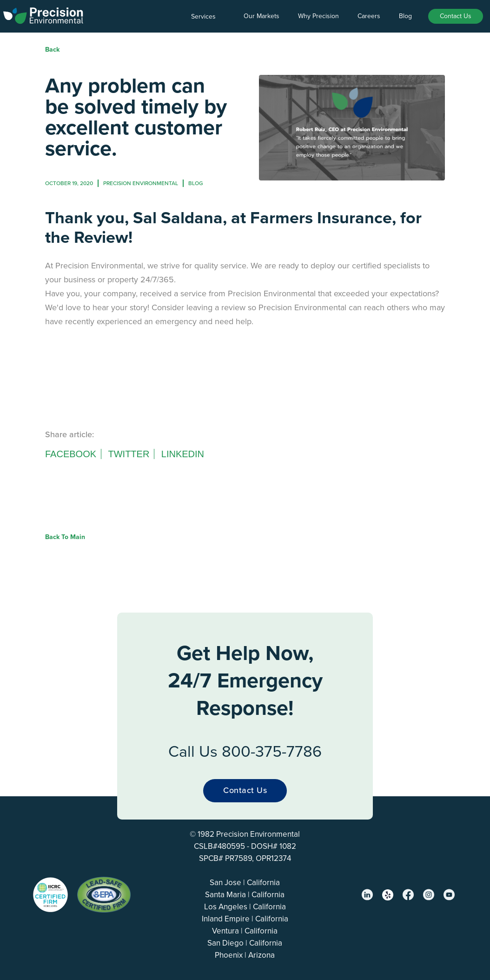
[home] (43, 14)
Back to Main (65, 537)
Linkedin (183, 454)
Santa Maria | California (245, 895)
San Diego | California (245, 943)
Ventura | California (245, 931)
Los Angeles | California (245, 907)
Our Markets (262, 16)
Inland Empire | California (245, 919)
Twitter (129, 454)
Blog (405, 16)
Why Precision (318, 16)
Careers (369, 16)
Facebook (71, 454)
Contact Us (456, 16)
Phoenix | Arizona (245, 955)
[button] (208, 17)
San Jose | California (245, 883)
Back (52, 50)
